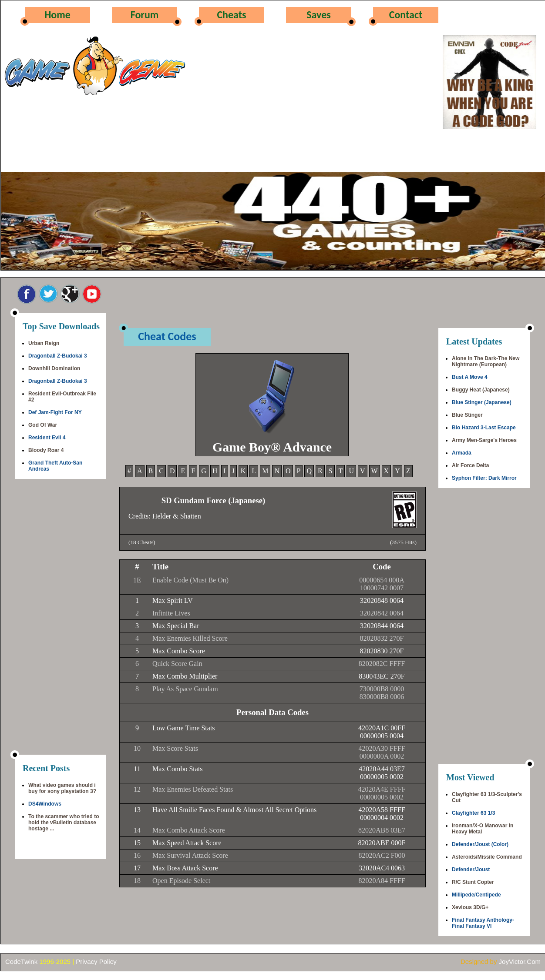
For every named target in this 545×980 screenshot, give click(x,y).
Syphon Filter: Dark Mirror (484, 478)
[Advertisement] (61, 618)
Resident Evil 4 (47, 438)
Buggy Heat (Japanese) (481, 390)
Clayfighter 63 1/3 (473, 813)
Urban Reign (44, 343)
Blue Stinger (467, 415)
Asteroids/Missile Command (487, 857)
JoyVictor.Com (520, 962)
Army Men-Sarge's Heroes (484, 440)
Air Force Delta (470, 465)
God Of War (43, 425)
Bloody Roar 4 (46, 450)
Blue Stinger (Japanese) (482, 402)
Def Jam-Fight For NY (55, 412)
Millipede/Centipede (476, 895)
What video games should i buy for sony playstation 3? (62, 788)
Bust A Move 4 (470, 377)
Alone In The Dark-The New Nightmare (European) (486, 361)
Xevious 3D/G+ (470, 907)
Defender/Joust (471, 870)
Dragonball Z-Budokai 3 (58, 356)
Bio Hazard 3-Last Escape (484, 428)
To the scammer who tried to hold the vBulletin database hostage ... (64, 823)
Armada (462, 453)
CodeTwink (21, 962)
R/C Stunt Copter (473, 882)
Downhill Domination (54, 368)
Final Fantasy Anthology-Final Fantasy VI (483, 923)
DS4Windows (45, 804)
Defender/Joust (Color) (480, 844)
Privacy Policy (96, 962)
